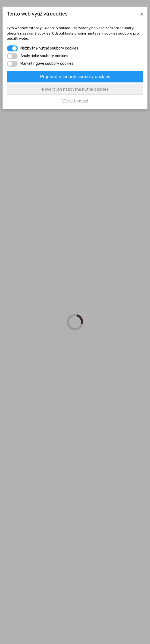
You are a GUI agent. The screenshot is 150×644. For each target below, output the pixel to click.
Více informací (75, 101)
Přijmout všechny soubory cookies (75, 77)
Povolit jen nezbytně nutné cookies (75, 89)
